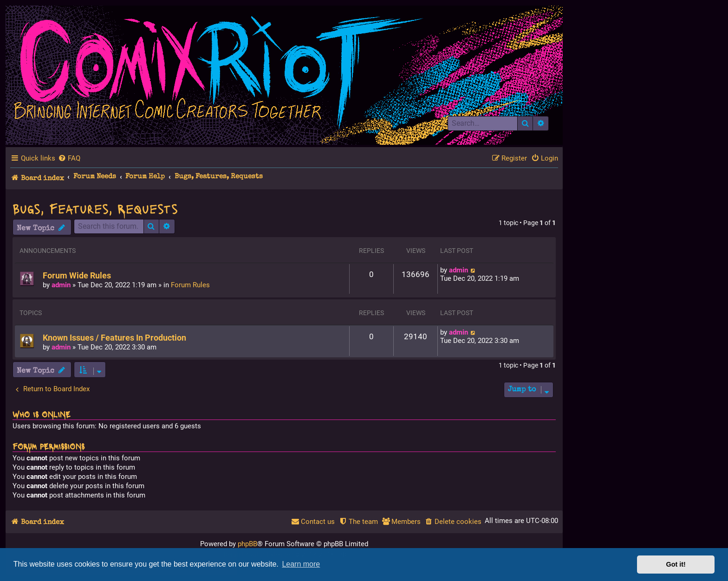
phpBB (247, 544)
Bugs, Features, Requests (95, 208)
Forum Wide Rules (77, 276)
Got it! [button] (676, 564)
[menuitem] (69, 158)
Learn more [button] (301, 564)
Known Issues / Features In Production (114, 338)
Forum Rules (190, 285)
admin (61, 285)
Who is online (42, 414)
